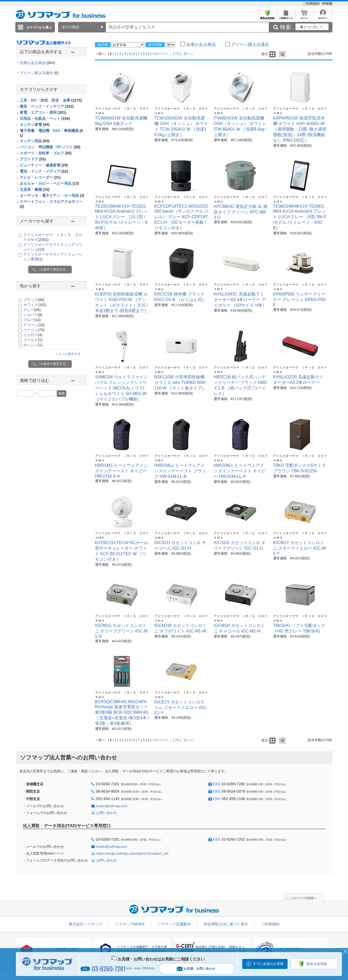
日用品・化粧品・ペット (45, 118)
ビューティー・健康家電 (44, 165)
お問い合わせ (107, 813)
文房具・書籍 (35, 189)
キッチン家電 (35, 125)
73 (177, 54)
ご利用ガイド (286, 17)
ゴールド (33, 340)
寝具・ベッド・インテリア (47, 106)
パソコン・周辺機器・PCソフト (50, 147)
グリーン (34, 325)
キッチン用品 (35, 141)
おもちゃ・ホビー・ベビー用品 (49, 183)
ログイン (323, 17)
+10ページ (160, 54)
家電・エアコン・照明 (43, 112)
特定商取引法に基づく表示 (226, 924)
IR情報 (327, 4)
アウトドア (33, 159)
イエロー (33, 335)
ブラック (34, 300)
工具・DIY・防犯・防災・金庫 (51, 100)
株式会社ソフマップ (85, 924)
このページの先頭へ (303, 898)
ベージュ (34, 330)
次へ (187, 54)
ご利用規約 (312, 4)
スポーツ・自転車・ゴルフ (46, 153)
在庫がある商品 (38, 63)
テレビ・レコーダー (40, 177)
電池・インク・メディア (44, 171)
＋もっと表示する (68, 354)
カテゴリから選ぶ (39, 27)
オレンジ (33, 345)
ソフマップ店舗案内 (174, 924)
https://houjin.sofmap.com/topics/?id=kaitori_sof (132, 853)
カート (304, 17)
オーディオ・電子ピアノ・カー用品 (52, 196)
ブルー (32, 320)
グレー (32, 310)
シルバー (33, 315)
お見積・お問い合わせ (196, 969)
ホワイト (35, 305)
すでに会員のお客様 (268, 964)
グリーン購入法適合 (39, 73)
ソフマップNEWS (130, 924)
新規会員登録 (267, 17)
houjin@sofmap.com (112, 806)
